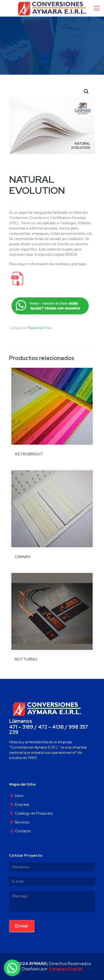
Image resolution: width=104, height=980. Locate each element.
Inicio (19, 796)
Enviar (22, 926)
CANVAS (23, 557)
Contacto (23, 831)
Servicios (22, 822)
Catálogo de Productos (34, 813)
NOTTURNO (26, 659)
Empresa (22, 805)
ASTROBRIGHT (29, 454)
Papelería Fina (39, 328)
